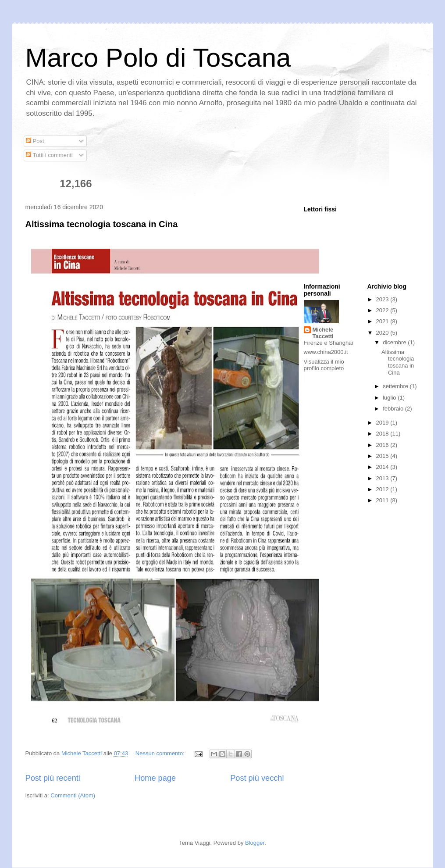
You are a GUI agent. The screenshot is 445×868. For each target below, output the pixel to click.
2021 (383, 321)
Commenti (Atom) (73, 795)
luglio (390, 398)
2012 (383, 489)
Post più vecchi (257, 778)
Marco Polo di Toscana (158, 58)
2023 (383, 299)
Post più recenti (53, 778)
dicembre (395, 342)
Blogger (255, 843)
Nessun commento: (161, 753)
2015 (383, 456)
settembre (396, 386)
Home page (155, 778)
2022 (383, 310)
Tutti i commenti (49, 155)
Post (35, 141)
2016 (383, 445)
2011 (383, 500)
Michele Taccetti (323, 333)
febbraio (394, 409)
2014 (383, 467)
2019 (383, 423)
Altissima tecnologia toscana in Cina (102, 224)
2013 (383, 478)
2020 (383, 333)
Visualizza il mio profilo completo (324, 365)
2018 (383, 434)
